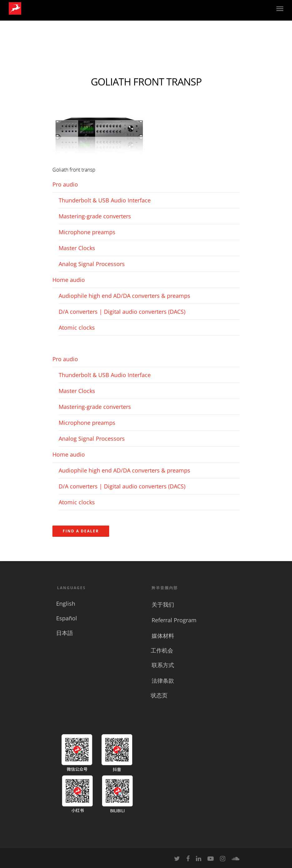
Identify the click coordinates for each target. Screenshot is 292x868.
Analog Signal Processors (92, 264)
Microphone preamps (87, 232)
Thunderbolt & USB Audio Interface (105, 200)
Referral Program (174, 620)
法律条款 (163, 681)
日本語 (65, 633)
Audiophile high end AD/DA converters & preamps (124, 296)
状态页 (159, 695)
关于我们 (163, 604)
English (66, 604)
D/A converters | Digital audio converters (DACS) (122, 312)
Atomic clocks (77, 327)
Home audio (69, 280)
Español (67, 618)
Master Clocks (77, 248)
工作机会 (162, 650)
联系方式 (163, 665)
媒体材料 (163, 636)
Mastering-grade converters (95, 216)
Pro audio (65, 184)
